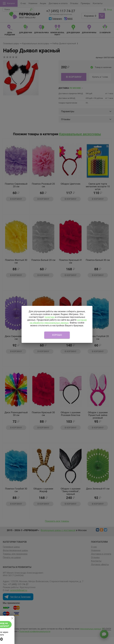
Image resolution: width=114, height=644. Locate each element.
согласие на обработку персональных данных (58, 321)
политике (50, 317)
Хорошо (57, 335)
